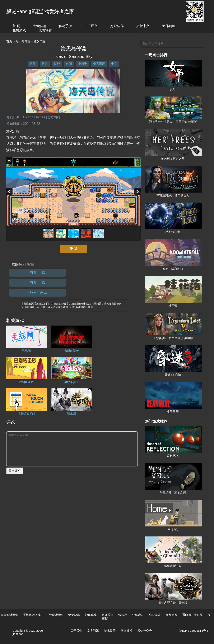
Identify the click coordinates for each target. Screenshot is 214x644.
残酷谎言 (138, 615)
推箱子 (83, 64)
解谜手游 (65, 26)
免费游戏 (19, 30)
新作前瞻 (169, 26)
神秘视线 (91, 615)
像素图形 (99, 64)
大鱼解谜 (39, 26)
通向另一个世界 (192, 615)
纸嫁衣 (123, 615)
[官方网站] (54, 117)
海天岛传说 (23, 41)
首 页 (16, 26)
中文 (114, 64)
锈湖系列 (107, 615)
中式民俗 (91, 26)
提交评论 (15, 471)
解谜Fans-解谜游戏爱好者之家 (40, 11)
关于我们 (76, 631)
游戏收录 (110, 631)
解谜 (45, 64)
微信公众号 (145, 631)
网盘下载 (38, 272)
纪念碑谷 (155, 615)
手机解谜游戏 (32, 615)
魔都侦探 (171, 615)
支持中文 (143, 26)
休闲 (69, 64)
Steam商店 (38, 292)
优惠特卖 (45, 30)
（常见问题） (29, 264)
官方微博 (126, 631)
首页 (9, 41)
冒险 (33, 64)
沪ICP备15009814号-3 (194, 631)
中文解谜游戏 (54, 615)
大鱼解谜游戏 (9, 615)
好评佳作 (117, 26)
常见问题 (93, 631)
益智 (57, 64)
